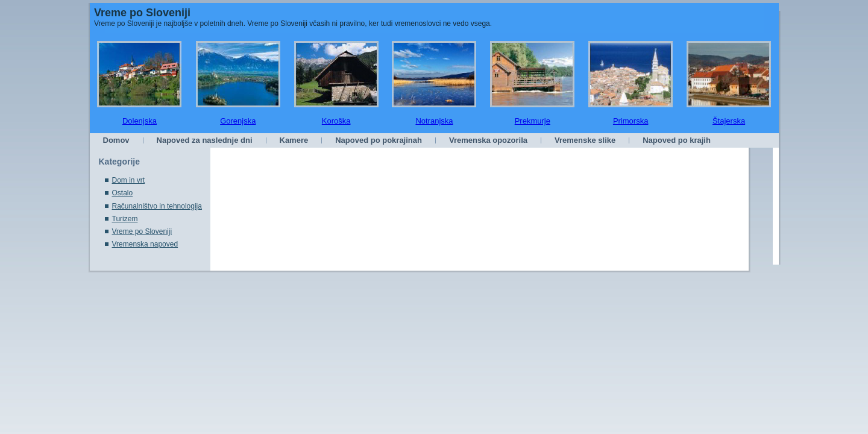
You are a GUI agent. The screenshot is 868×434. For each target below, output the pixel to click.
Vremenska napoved (145, 244)
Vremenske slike (585, 140)
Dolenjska (140, 121)
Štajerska (729, 121)
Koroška (336, 121)
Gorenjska (238, 121)
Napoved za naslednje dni (205, 140)
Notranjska (434, 121)
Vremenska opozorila (488, 140)
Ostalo (123, 193)
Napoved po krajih (677, 140)
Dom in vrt (129, 180)
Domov (116, 140)
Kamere (294, 140)
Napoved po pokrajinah (379, 140)
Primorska (631, 121)
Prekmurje (533, 121)
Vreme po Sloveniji (142, 13)
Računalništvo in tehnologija (157, 206)
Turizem (125, 219)
